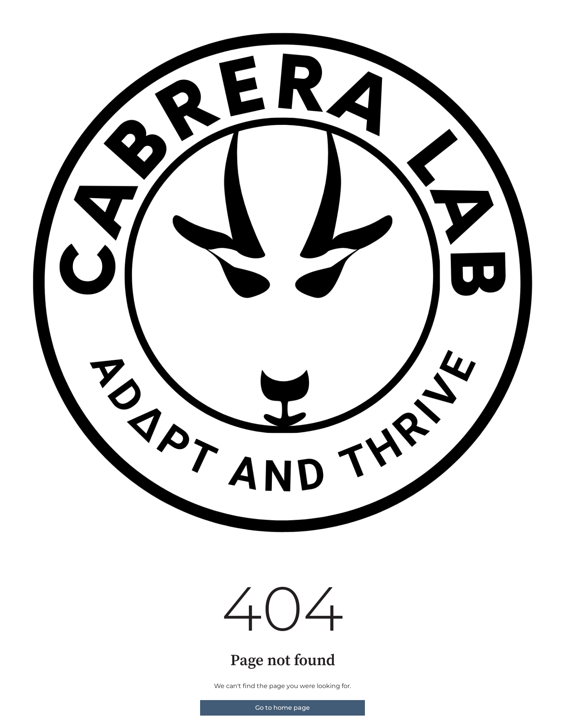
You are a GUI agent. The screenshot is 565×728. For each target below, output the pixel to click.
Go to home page (282, 708)
